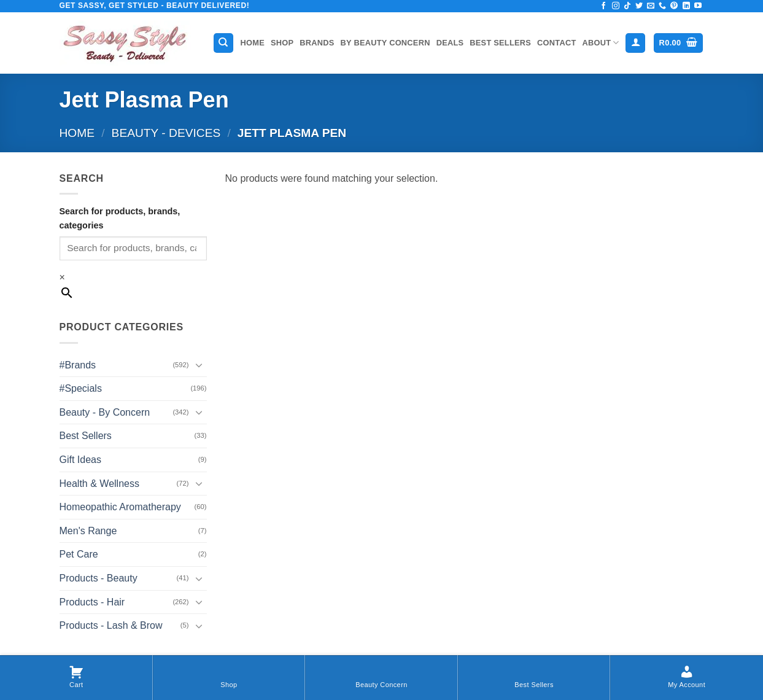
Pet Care (79, 554)
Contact (556, 43)
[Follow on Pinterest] (674, 6)
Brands (317, 43)
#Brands (78, 365)
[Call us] (662, 6)
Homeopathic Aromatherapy (120, 507)
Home (253, 43)
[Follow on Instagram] (616, 6)
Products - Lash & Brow (111, 625)
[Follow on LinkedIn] (686, 6)
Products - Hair (92, 602)
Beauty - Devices (166, 133)
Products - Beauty (99, 578)
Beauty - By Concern (105, 412)
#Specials (81, 388)
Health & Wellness (99, 484)
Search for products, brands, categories (120, 218)
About (601, 43)
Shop (282, 43)
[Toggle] (199, 365)
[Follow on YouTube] (698, 6)
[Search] (223, 43)
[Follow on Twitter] (639, 6)
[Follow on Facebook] (603, 6)
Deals (450, 43)
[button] (635, 43)
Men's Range (88, 531)
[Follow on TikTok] (627, 6)
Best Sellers (500, 43)
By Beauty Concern (385, 43)
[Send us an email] (651, 6)
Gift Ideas (80, 460)
